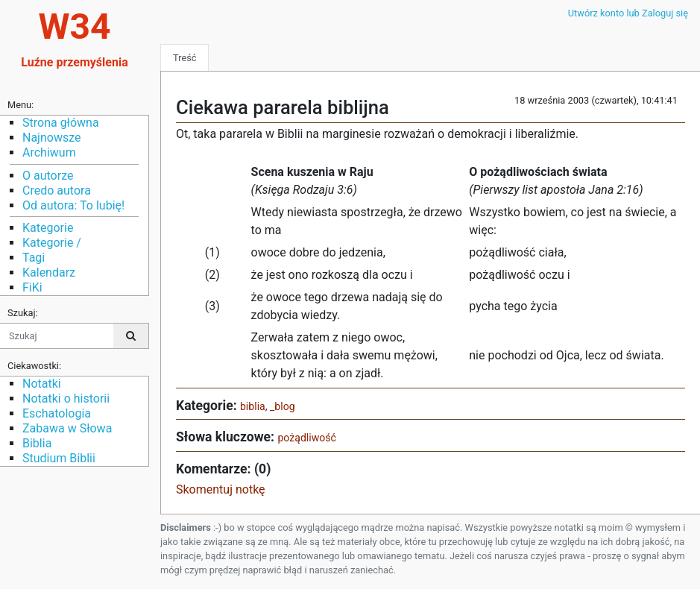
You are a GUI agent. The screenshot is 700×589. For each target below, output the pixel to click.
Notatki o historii (66, 399)
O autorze (48, 176)
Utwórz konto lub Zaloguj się (628, 13)
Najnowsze (51, 138)
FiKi (32, 287)
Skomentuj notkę (221, 489)
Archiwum (49, 152)
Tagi (34, 258)
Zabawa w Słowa (67, 428)
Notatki (42, 384)
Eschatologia (57, 413)
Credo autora (57, 190)
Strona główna (61, 123)
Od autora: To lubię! (73, 205)
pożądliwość (307, 438)
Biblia (37, 443)
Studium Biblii (59, 458)
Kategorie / (52, 243)
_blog (283, 406)
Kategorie (48, 228)
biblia (253, 406)
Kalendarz (49, 273)
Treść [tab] (185, 58)
